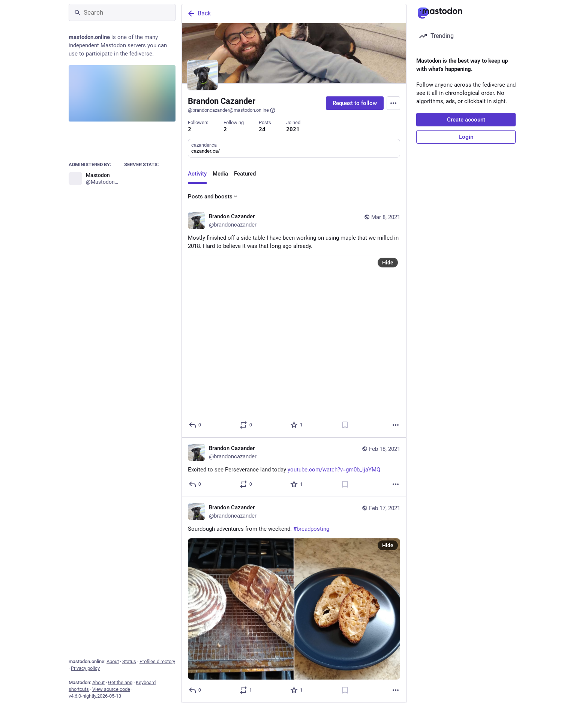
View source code (111, 689)
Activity (197, 174)
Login (466, 137)
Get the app (120, 682)
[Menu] (393, 103)
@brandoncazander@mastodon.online (232, 110)
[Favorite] (297, 425)
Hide (388, 263)
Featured (245, 174)
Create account (466, 120)
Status (129, 661)
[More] (396, 425)
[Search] (122, 12)
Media (220, 174)
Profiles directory (157, 661)
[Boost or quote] (246, 425)
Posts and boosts (213, 197)
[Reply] (195, 425)
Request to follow (355, 103)
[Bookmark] (345, 425)
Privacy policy (85, 668)
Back (199, 14)
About (113, 661)
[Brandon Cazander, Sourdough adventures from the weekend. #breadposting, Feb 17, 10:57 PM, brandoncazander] (294, 600)
